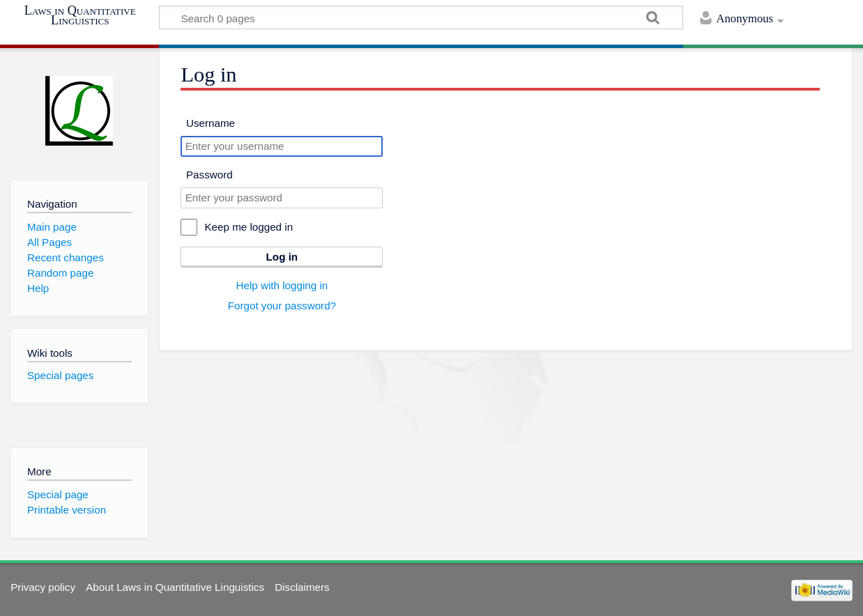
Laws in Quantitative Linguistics (80, 16)
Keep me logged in (249, 227)
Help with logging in (282, 285)
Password (209, 175)
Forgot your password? (282, 306)
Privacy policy (43, 587)
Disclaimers (302, 587)
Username (211, 123)
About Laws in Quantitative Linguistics (175, 587)
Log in (282, 257)
